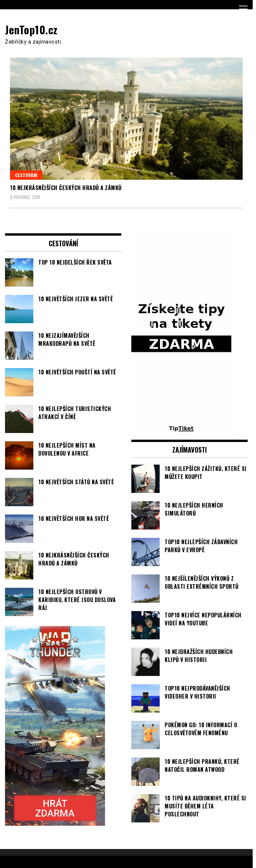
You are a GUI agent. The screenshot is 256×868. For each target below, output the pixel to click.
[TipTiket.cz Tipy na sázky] (181, 429)
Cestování (26, 175)
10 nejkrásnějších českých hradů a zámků (66, 188)
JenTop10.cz (31, 29)
